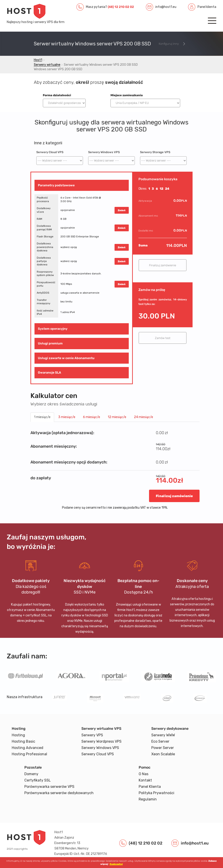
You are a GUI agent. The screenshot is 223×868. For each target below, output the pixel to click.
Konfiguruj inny (169, 44)
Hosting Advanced (28, 748)
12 (161, 189)
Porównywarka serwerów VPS (49, 787)
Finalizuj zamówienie (163, 265)
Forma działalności (57, 95)
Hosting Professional (29, 754)
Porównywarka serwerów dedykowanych (59, 793)
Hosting (18, 735)
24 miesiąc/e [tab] (144, 417)
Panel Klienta (150, 787)
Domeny (31, 774)
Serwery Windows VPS (104, 152)
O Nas (144, 774)
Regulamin (148, 799)
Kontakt (145, 780)
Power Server (163, 748)
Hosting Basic (23, 741)
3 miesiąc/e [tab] (67, 417)
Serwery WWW (163, 735)
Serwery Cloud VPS (50, 152)
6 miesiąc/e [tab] (92, 417)
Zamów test (163, 338)
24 (167, 189)
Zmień (122, 210)
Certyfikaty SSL (38, 780)
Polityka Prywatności (156, 793)
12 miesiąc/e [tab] (117, 417)
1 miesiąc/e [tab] (42, 417)
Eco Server (160, 741)
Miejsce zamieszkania (127, 95)
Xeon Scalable (163, 754)
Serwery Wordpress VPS (101, 741)
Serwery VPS (92, 735)
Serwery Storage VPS (155, 152)
